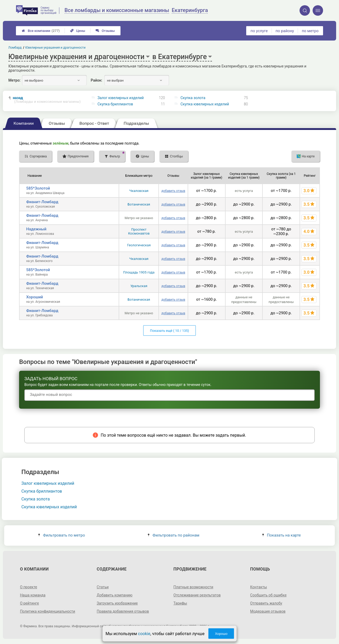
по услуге (259, 31)
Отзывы (105, 31)
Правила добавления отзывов (123, 611)
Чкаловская (139, 191)
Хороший (35, 297)
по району (285, 31)
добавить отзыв (173, 191)
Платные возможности (193, 587)
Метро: (14, 80)
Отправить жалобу (266, 603)
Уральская (139, 286)
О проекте (28, 587)
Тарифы (180, 603)
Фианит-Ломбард (42, 202)
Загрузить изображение (117, 603)
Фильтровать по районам (173, 535)
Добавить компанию (115, 595)
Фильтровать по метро (62, 535)
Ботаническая (139, 204)
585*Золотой (38, 188)
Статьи (103, 587)
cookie (144, 634)
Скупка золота (193, 98)
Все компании (41, 31)
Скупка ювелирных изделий (205, 104)
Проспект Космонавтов (139, 231)
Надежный (36, 229)
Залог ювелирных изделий (121, 98)
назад (47, 100)
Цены (78, 31)
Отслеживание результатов (197, 595)
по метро (310, 31)
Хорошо (221, 634)
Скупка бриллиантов (115, 104)
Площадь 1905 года (139, 272)
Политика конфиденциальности (47, 611)
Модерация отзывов (268, 611)
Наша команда (33, 595)
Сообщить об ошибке (268, 595)
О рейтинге (29, 603)
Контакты (258, 587)
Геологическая (139, 245)
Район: (96, 80)
